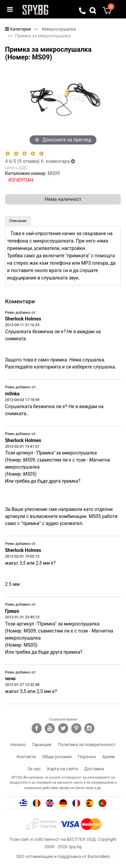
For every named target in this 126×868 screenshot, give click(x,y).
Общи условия (57, 757)
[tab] (18, 221)
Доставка (94, 769)
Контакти (26, 757)
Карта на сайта (62, 769)
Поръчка (87, 757)
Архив (109, 757)
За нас (34, 769)
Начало (18, 745)
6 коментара (58, 161)
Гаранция (42, 745)
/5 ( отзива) (23, 161)
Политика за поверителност (87, 745)
